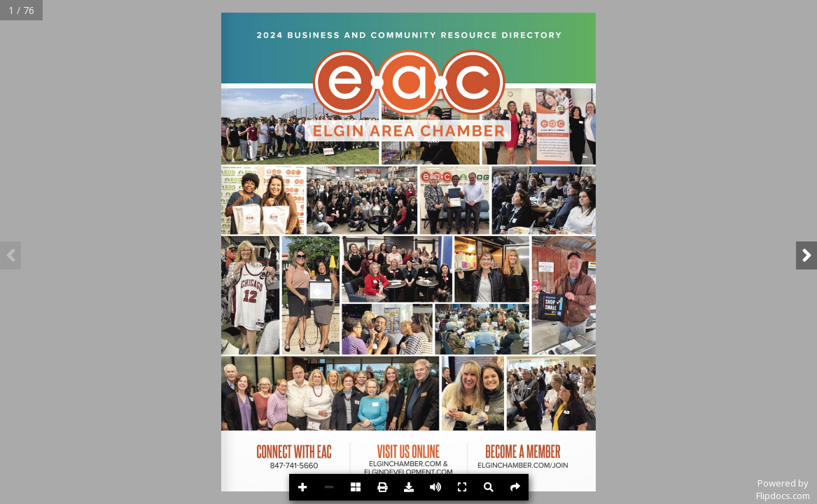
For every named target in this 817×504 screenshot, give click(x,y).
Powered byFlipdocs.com (783, 489)
